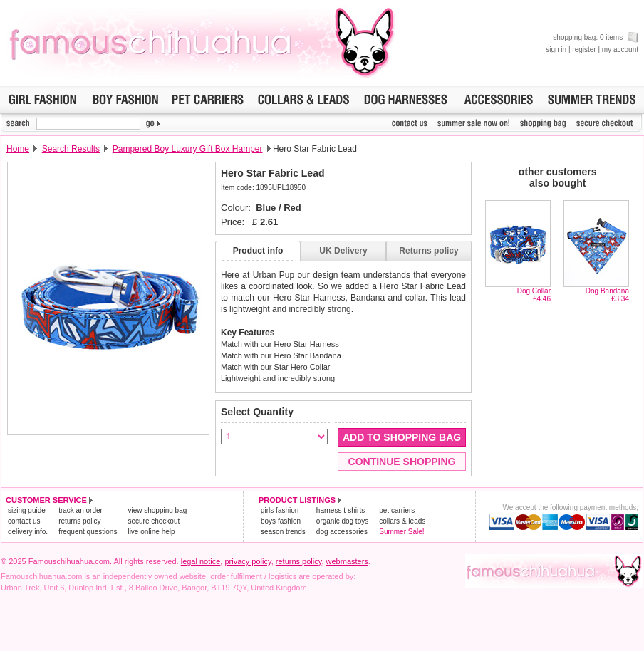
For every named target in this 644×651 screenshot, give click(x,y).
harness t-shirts (341, 510)
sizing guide (27, 510)
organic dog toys (342, 521)
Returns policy (429, 251)
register (584, 50)
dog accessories (342, 532)
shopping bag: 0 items (596, 37)
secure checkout (154, 521)
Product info (258, 251)
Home (18, 149)
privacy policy (248, 561)
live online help (151, 532)
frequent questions (88, 532)
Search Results (71, 149)
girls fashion (280, 510)
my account (620, 50)
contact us (24, 521)
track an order (80, 510)
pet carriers (397, 510)
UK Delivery (343, 251)
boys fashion (281, 521)
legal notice (201, 561)
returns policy (79, 521)
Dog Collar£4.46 (534, 295)
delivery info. (28, 532)
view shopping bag (157, 510)
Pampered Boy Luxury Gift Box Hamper (188, 149)
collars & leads (402, 521)
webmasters (347, 561)
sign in (556, 50)
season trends (283, 532)
